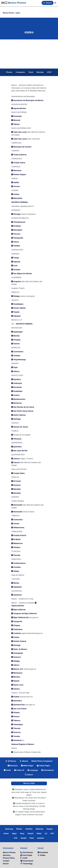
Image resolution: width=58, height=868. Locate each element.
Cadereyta (17, 383)
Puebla (15, 697)
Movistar (40, 72)
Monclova (16, 171)
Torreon (16, 186)
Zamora (16, 344)
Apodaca (16, 379)
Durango (16, 214)
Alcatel (23, 838)
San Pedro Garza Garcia (22, 411)
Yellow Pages (43, 766)
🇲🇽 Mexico (24, 761)
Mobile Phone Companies (42, 761)
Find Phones (27, 852)
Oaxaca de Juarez (20, 427)
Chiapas (16, 625)
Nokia (39, 834)
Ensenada (16, 116)
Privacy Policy (9, 858)
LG (46, 834)
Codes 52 (19, 770)
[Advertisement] (29, 54)
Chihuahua (17, 629)
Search (49, 3)
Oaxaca (15, 689)
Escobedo (17, 387)
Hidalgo (16, 296)
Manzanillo (17, 198)
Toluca (15, 242)
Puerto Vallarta (18, 308)
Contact (6, 861)
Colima (15, 194)
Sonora (15, 717)
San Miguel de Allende (22, 274)
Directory (13, 766)
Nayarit (15, 681)
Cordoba (16, 567)
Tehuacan (16, 439)
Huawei (50, 829)
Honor (6, 834)
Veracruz (16, 732)
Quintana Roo (18, 705)
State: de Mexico (19, 649)
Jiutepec (16, 356)
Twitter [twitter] (42, 855)
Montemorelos (18, 399)
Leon (14, 266)
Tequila (15, 312)
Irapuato (16, 262)
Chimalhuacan (18, 222)
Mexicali (16, 120)
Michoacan (17, 673)
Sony (22, 834)
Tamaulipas (17, 724)
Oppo (14, 834)
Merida (15, 583)
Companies (20, 72)
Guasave (16, 485)
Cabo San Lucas (19, 132)
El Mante (16, 539)
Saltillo (15, 182)
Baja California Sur (20, 617)
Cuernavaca (17, 352)
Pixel (32, 838)
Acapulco (16, 282)
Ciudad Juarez (18, 163)
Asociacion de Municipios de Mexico (27, 100)
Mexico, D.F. (17, 669)
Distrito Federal (19, 641)
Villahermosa (18, 528)
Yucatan (16, 736)
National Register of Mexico (23, 744)
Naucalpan (17, 230)
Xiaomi (30, 834)
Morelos (16, 677)
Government (27, 861)
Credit (24, 858)
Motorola (40, 829)
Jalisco (15, 665)
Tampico (16, 547)
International (48, 770)
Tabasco (16, 721)
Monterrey (17, 403)
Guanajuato (17, 653)
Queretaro (17, 447)
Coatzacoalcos (18, 563)
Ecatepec (16, 226)
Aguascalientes (19, 108)
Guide (7, 770)
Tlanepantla (17, 238)
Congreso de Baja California (24, 613)
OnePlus (29, 829)
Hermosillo (17, 505)
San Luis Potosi (19, 709)
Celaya (15, 258)
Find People (26, 855)
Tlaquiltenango (19, 360)
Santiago (16, 419)
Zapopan (16, 316)
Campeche (17, 621)
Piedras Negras (19, 174)
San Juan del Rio (19, 451)
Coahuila (16, 633)
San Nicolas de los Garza (23, 407)
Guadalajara (17, 304)
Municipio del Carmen (21, 147)
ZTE (16, 838)
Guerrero (16, 657)
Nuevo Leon (17, 685)
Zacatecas (17, 595)
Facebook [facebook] (43, 852)
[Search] (44, 3)
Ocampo (16, 270)
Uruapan (16, 340)
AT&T (49, 72)
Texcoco (16, 234)
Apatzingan (17, 332)
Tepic (15, 367)
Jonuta (15, 524)
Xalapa (15, 571)
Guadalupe (17, 391)
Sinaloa (15, 713)
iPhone (19, 829)
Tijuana (15, 124)
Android (40, 838)
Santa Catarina (18, 415)
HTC (52, 834)
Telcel (31, 72)
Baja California (18, 610)
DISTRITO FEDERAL (20, 202)
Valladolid (16, 587)
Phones (9, 72)
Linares (15, 395)
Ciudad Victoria (19, 535)
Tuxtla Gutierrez (19, 155)
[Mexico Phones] (55, 3)
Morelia (15, 336)
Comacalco (17, 520)
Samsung (9, 829)
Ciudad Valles (18, 473)
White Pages (27, 766)
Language (33, 770)
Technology (26, 864)
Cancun (16, 459)
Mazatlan (16, 489)
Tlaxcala (16, 555)
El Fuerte (16, 481)
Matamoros (17, 543)
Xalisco (15, 371)
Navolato (16, 493)
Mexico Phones (14, 3)
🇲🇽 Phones (11, 761)
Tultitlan (16, 246)
